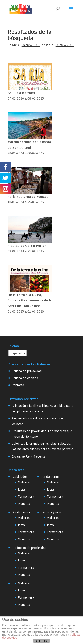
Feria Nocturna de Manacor (29, 197)
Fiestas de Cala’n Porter (27, 246)
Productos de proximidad (29, 548)
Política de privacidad (27, 371)
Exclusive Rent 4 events (28, 456)
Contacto (18, 385)
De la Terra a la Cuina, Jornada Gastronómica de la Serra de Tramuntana (30, 300)
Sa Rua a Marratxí (21, 93)
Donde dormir (50, 477)
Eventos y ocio (51, 512)
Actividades (20, 477)
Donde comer (21, 512)
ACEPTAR (41, 641)
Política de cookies (25, 378)
